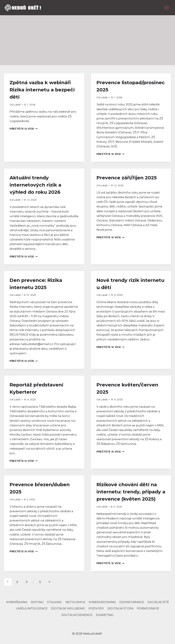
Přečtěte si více (24, 129)
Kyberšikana (17, 602)
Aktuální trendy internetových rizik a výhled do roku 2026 (35, 185)
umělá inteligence (32, 608)
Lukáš (17, 105)
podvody (96, 608)
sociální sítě (158, 602)
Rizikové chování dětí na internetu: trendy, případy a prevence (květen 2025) (131, 492)
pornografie (148, 608)
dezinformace (132, 602)
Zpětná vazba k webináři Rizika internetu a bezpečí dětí (42, 90)
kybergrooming (102, 602)
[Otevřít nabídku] (166, 8)
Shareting (105, 615)
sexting (37, 602)
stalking (54, 602)
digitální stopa (120, 608)
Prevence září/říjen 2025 (127, 178)
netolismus (75, 602)
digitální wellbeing (68, 608)
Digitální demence (77, 615)
